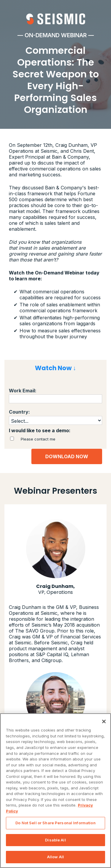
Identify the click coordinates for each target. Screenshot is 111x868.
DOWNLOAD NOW (67, 456)
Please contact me (38, 439)
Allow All (55, 857)
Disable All (55, 840)
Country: (19, 412)
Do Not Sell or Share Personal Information (55, 823)
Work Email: (23, 391)
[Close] (104, 721)
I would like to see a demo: (40, 431)
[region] (55, 791)
